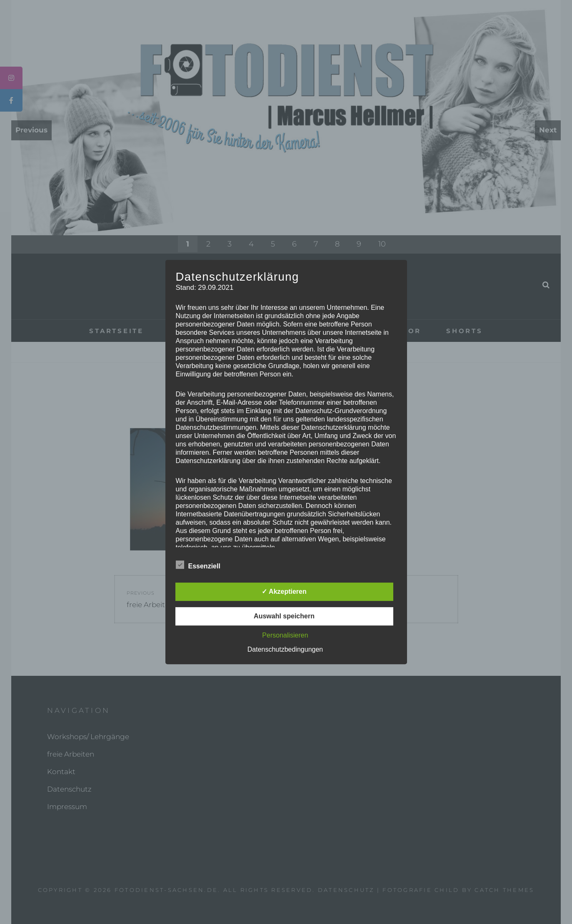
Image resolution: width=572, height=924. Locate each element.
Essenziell (198, 565)
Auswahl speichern (284, 616)
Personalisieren (285, 635)
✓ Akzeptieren (284, 592)
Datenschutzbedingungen (285, 649)
